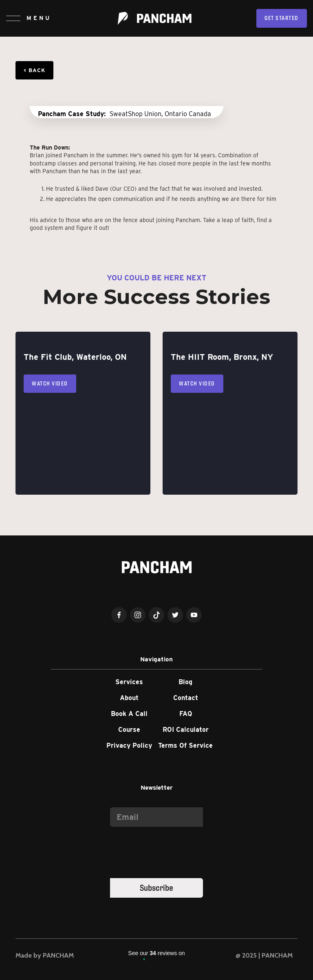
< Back (34, 70)
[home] (155, 18)
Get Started (282, 18)
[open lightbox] (127, 107)
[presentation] (172, 851)
